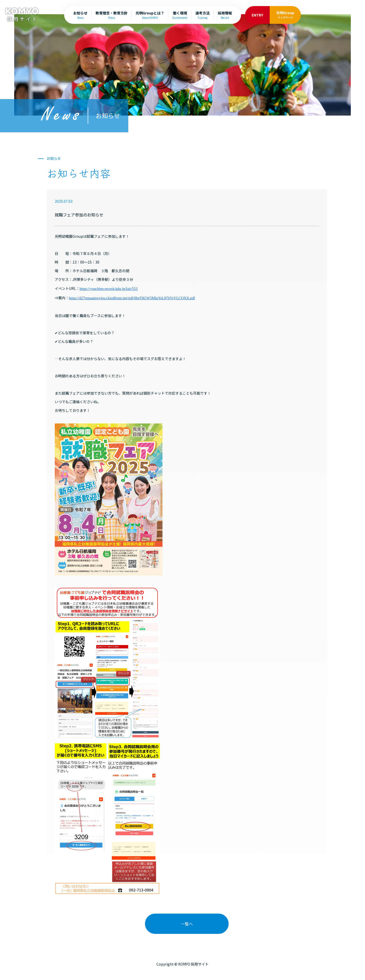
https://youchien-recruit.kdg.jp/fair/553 (109, 289)
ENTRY (257, 15)
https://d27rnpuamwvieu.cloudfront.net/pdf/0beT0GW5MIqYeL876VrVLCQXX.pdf (132, 298)
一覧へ (187, 924)
